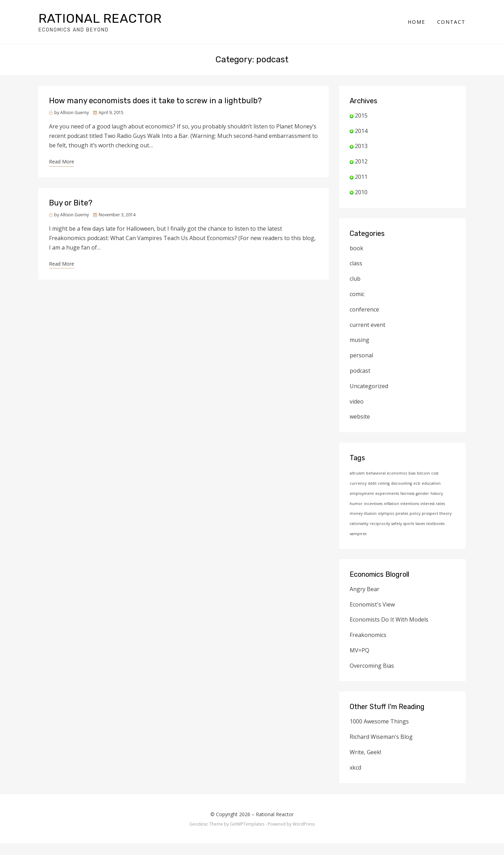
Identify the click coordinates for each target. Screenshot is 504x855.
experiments (387, 493)
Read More (62, 162)
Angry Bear (365, 589)
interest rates (433, 504)
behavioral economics (387, 473)
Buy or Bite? (71, 203)
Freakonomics (368, 635)
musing (359, 340)
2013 (361, 146)
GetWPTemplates (247, 824)
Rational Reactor (100, 18)
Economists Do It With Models (389, 619)
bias (412, 473)
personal (361, 355)
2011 (361, 177)
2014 (361, 131)
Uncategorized (369, 386)
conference (364, 309)
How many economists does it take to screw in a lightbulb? (155, 101)
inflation (391, 504)
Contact (451, 22)
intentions (410, 504)
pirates (402, 513)
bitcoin (423, 473)
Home (416, 22)
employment (362, 493)
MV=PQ (359, 650)
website (360, 416)
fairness (407, 493)
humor (356, 504)
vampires (358, 534)
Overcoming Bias (372, 666)
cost (435, 473)
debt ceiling (379, 483)
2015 (361, 115)
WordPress (304, 824)
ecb (417, 483)
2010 (361, 192)
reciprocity (380, 524)
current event (367, 325)
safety (397, 524)
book (356, 248)
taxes (420, 524)
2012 (361, 161)
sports (409, 524)
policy (415, 513)
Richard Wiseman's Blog (381, 737)
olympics (386, 513)
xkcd (355, 768)
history (437, 493)
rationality (359, 524)
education (431, 483)
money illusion (363, 513)
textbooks (435, 524)
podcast (360, 371)
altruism (357, 473)
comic (357, 294)
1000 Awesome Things (379, 721)
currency (358, 483)
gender (422, 493)
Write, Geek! (365, 752)
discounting (401, 483)
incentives (373, 504)
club (355, 279)
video (357, 401)
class (356, 263)
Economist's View (372, 604)
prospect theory (437, 513)
